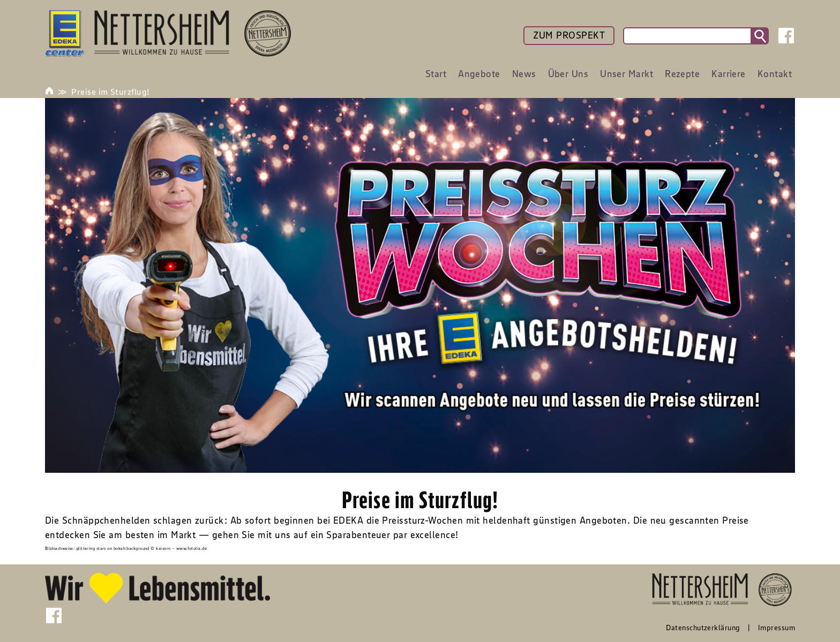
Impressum (777, 628)
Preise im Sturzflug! (110, 92)
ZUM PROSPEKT (569, 35)
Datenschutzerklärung (703, 628)
